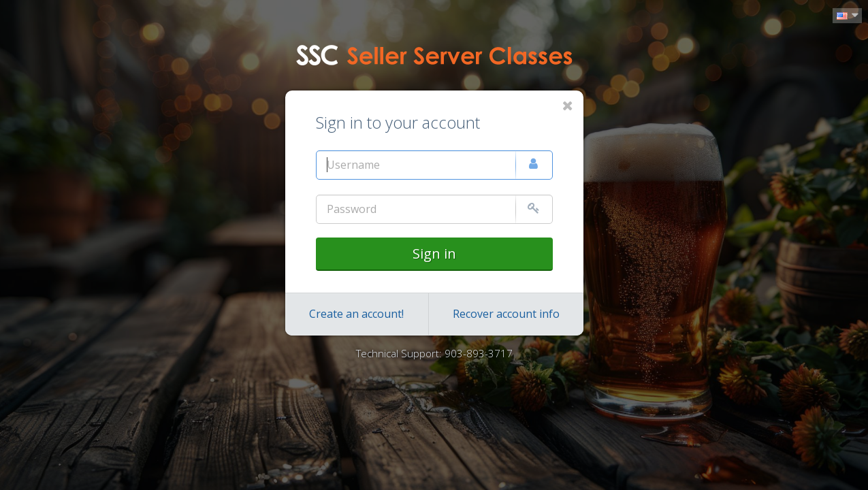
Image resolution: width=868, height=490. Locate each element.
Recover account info (506, 314)
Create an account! (356, 314)
